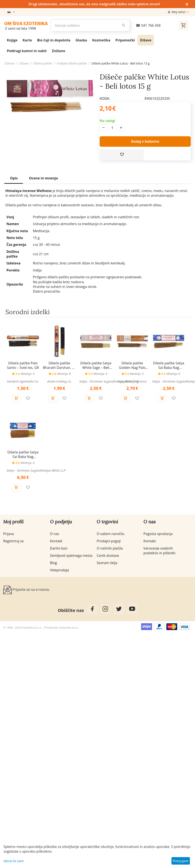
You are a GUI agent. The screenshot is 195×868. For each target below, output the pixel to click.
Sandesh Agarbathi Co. (23, 381)
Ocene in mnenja (44, 178)
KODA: (105, 98)
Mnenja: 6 (64, 374)
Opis (14, 178)
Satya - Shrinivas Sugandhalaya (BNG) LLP (109, 381)
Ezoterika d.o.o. (69, 628)
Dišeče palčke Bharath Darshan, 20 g (59, 365)
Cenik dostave (108, 556)
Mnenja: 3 (137, 374)
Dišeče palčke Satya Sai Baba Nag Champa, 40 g (23, 455)
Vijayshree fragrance (132, 381)
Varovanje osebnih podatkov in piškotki (160, 551)
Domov (10, 63)
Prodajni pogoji (109, 541)
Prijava (9, 534)
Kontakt (56, 541)
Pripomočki (125, 40)
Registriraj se (13, 541)
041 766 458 (148, 25)
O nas (55, 534)
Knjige (12, 40)
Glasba (81, 40)
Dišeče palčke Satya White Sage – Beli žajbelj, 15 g (96, 365)
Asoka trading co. (59, 381)
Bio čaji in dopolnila (54, 40)
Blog (54, 563)
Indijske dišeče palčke (72, 63)
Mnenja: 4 (28, 374)
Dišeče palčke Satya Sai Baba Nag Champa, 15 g (169, 365)
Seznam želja (107, 563)
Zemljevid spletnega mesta (71, 556)
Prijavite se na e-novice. (27, 590)
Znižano (58, 51)
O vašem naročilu (110, 534)
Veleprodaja (60, 570)
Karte (27, 40)
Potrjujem (181, 861)
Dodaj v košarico (145, 141)
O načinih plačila (110, 548)
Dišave (146, 40)
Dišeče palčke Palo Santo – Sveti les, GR (23, 365)
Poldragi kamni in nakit (27, 51)
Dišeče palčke (43, 63)
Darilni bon (59, 548)
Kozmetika (101, 40)
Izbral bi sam (14, 861)
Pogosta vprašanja (158, 534)
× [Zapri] (187, 4)
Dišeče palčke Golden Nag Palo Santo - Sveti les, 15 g (132, 365)
